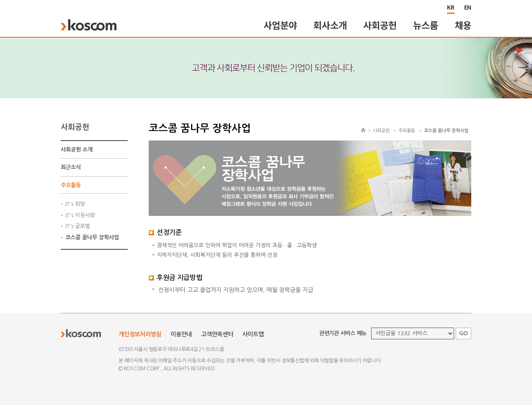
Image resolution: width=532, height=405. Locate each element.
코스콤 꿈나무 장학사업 (92, 237)
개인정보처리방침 (140, 334)
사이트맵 (253, 334)
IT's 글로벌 (78, 226)
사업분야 (280, 25)
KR (451, 7)
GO (464, 333)
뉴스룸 (425, 25)
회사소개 (330, 25)
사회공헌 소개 (77, 150)
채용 (463, 25)
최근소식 (71, 167)
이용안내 (181, 334)
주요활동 (71, 185)
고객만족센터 (217, 334)
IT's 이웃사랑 (80, 215)
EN (468, 7)
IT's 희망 (75, 204)
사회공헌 (380, 25)
